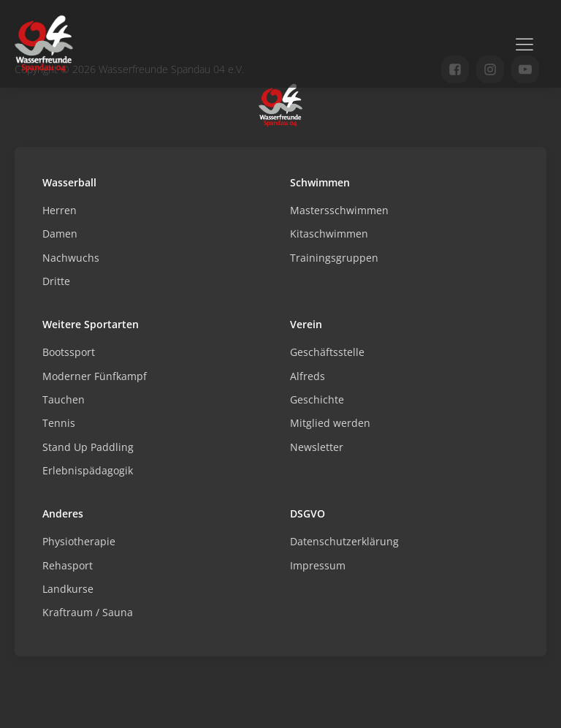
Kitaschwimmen (329, 234)
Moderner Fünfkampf (95, 376)
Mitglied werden (330, 423)
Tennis (59, 423)
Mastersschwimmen (339, 210)
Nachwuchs (71, 258)
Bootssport (69, 352)
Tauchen (64, 399)
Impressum (318, 565)
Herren (60, 210)
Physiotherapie (79, 541)
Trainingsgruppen (334, 258)
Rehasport (68, 565)
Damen (60, 234)
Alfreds (308, 376)
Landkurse (68, 589)
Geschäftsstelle (327, 352)
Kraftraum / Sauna (88, 612)
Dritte (56, 281)
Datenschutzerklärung (344, 541)
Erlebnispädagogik (88, 470)
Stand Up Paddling (88, 447)
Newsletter (317, 447)
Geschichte (317, 399)
